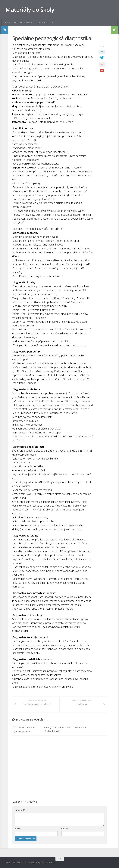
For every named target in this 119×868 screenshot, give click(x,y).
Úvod (8, 22)
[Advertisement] (60, 770)
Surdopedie (81, 728)
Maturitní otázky (22, 22)
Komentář (20, 810)
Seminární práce (43, 22)
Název (19, 829)
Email (65, 829)
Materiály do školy (30, 9)
